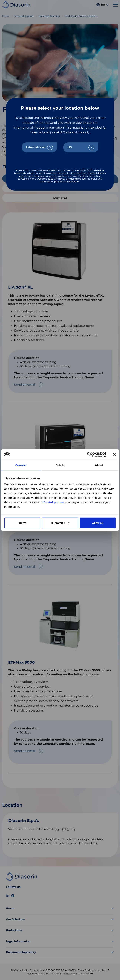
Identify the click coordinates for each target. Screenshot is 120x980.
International (36, 147)
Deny (22, 523)
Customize (60, 523)
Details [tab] (60, 465)
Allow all (98, 523)
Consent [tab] (21, 465)
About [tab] (99, 465)
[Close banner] (114, 454)
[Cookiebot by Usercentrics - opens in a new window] (90, 454)
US (70, 147)
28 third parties (53, 502)
